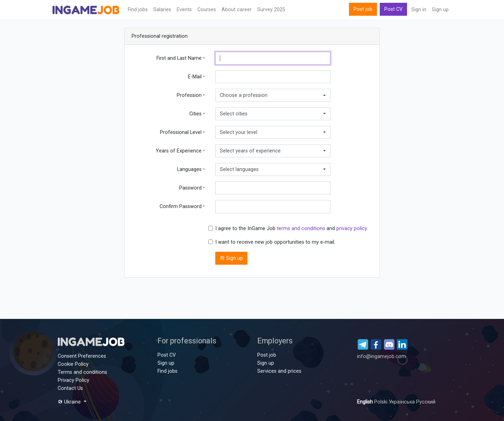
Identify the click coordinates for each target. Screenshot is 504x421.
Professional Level (182, 132)
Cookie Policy (73, 364)
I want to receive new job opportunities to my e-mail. (275, 242)
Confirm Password (182, 206)
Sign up (440, 10)
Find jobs (138, 10)
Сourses (207, 10)
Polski (381, 402)
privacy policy (352, 229)
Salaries (162, 10)
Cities (197, 114)
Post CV (393, 9)
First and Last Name (181, 58)
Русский (426, 402)
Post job (363, 9)
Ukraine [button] (70, 402)
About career (237, 10)
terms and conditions (301, 229)
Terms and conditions (82, 372)
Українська (402, 402)
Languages (191, 169)
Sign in (419, 10)
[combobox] (273, 95)
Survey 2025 (271, 10)
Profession (191, 95)
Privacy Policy (73, 380)
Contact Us (70, 388)
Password (192, 188)
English (366, 402)
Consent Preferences (82, 356)
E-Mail (196, 77)
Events (184, 10)
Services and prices (279, 371)
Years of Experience (180, 151)
